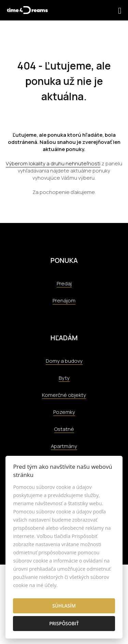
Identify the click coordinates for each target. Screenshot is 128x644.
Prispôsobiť (64, 623)
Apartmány (64, 446)
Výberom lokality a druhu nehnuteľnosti (53, 163)
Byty (64, 378)
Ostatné (64, 429)
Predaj (64, 283)
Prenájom (64, 301)
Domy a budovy (64, 361)
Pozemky (64, 412)
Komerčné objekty (64, 395)
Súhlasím (64, 606)
